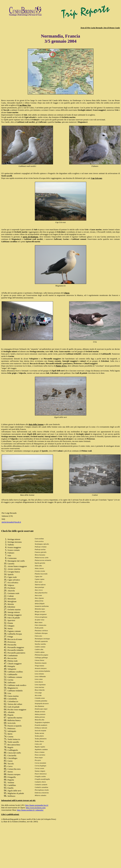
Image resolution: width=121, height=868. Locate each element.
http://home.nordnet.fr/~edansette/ (30, 810)
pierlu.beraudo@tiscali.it (11, 522)
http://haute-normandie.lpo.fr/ (37, 805)
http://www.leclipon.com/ (36, 808)
